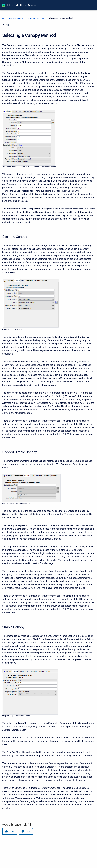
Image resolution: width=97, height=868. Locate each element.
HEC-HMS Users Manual (22, 5)
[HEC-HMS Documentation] (4, 5)
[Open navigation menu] (91, 5)
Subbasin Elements (36, 18)
